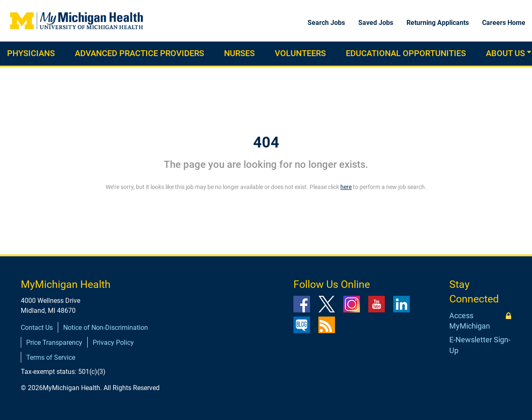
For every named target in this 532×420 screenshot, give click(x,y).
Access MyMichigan (470, 321)
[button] (529, 52)
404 (266, 142)
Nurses (239, 53)
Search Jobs (326, 23)
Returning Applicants (438, 23)
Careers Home (504, 23)
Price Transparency (54, 343)
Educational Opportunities (406, 53)
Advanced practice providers (139, 53)
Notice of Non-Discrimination (106, 328)
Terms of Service (51, 357)
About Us (505, 53)
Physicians (31, 53)
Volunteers (300, 53)
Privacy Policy (113, 343)
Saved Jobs (376, 23)
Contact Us (37, 328)
